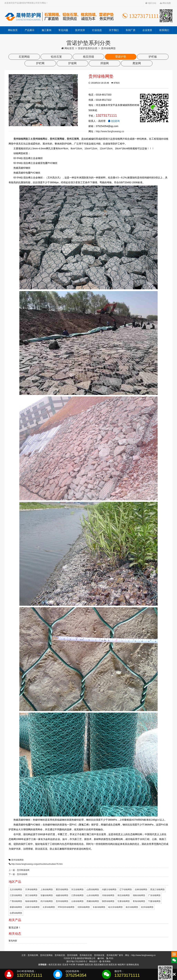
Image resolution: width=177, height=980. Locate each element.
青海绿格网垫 (139, 901)
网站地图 (165, 3)
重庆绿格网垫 (62, 889)
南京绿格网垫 (132, 907)
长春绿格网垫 (99, 907)
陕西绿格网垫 (108, 901)
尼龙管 (65, 965)
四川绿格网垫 (47, 901)
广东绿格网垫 (154, 895)
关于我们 (114, 30)
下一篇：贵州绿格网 (18, 874)
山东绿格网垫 (93, 895)
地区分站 (151, 3)
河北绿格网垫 (77, 889)
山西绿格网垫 (93, 889)
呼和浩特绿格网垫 (66, 907)
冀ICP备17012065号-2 (77, 961)
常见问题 (63, 30)
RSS (110, 958)
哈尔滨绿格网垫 (115, 907)
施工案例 (46, 30)
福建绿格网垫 (62, 895)
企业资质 (147, 30)
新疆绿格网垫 (16, 907)
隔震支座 (89, 965)
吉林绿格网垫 (141, 889)
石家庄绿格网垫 (32, 907)
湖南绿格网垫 (139, 895)
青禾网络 (105, 961)
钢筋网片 (122, 965)
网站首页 (13, 30)
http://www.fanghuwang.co (110, 131)
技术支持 (80, 30)
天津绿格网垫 (31, 889)
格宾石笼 (53, 965)
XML (101, 958)
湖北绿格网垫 (124, 895)
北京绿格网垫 (16, 889)
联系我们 (164, 30)
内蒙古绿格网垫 (109, 889)
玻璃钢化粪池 (133, 965)
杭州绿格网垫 (147, 907)
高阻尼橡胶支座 (101, 965)
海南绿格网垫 (31, 901)
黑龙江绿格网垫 (157, 889)
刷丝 (59, 965)
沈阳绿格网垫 (84, 907)
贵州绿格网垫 (17, 860)
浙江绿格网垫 (31, 895)
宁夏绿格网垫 (154, 901)
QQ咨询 (114, 121)
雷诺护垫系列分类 (88, 48)
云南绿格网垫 (77, 901)
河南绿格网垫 (108, 895)
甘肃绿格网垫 (124, 901)
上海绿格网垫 (47, 889)
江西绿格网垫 (77, 895)
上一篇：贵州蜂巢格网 (19, 870)
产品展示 (30, 30)
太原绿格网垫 (49, 907)
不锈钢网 (80, 965)
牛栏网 (72, 965)
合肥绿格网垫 (16, 913)
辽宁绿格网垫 (126, 889)
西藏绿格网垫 (93, 901)
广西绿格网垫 (16, 901)
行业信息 (97, 30)
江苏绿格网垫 (16, 895)
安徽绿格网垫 (47, 895)
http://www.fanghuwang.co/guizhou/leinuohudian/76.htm (37, 864)
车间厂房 (131, 30)
